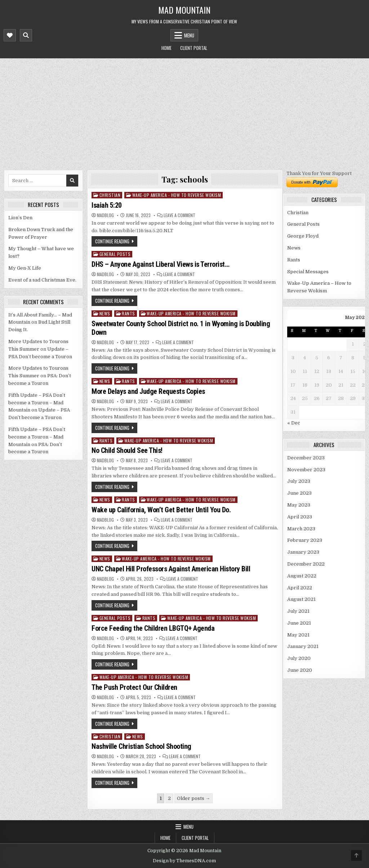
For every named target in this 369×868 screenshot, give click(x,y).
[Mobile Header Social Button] (10, 35)
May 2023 (299, 505)
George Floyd (303, 236)
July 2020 (299, 658)
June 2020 (300, 670)
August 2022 (302, 576)
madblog (105, 215)
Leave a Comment (179, 215)
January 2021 (303, 646)
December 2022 (306, 564)
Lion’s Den (20, 218)
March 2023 (301, 529)
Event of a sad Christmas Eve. (42, 280)
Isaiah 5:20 (107, 205)
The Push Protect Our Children (134, 687)
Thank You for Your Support (319, 173)
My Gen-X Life (25, 268)
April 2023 (300, 517)
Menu (189, 35)
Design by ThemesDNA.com (184, 861)
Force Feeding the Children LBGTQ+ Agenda (153, 628)
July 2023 (299, 481)
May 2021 (298, 635)
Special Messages (308, 272)
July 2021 (298, 611)
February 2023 (305, 540)
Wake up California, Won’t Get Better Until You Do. (161, 510)
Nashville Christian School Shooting (141, 746)
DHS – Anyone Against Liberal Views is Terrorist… (160, 264)
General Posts (115, 254)
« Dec (294, 423)
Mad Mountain (184, 10)
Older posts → (194, 798)
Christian (110, 195)
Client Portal (194, 48)
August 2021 (301, 599)
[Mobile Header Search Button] (26, 35)
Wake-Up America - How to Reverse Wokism (177, 195)
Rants (128, 313)
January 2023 (303, 552)
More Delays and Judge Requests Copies (148, 391)
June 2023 (299, 493)
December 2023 (306, 458)
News (105, 313)
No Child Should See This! (127, 450)
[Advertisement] (184, 112)
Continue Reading (112, 241)
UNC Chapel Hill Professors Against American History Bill (171, 569)
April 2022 (300, 588)
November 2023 (306, 470)
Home (166, 48)
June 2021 (299, 623)
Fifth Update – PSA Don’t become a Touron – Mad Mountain (37, 403)
